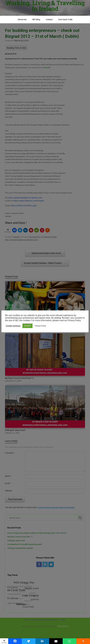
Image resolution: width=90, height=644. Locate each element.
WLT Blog (36, 20)
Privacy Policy (40, 326)
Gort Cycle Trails (65, 20)
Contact (49, 20)
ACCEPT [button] (27, 326)
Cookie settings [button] (13, 326)
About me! (22, 20)
